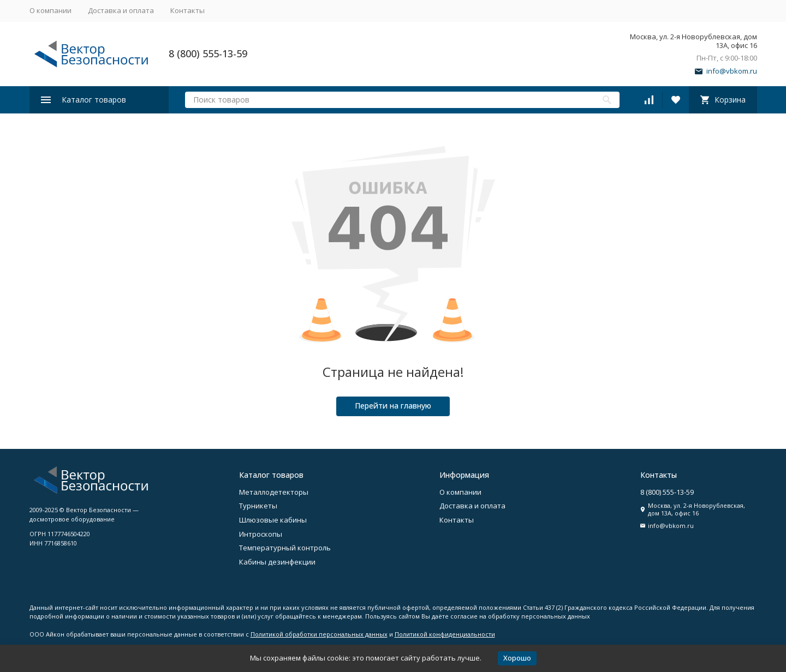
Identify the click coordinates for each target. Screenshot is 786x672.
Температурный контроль (285, 548)
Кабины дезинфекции (277, 562)
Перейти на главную (393, 406)
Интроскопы (261, 534)
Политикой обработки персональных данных (319, 634)
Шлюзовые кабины (273, 520)
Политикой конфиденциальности (445, 634)
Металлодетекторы (274, 492)
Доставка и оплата (121, 10)
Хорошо (517, 658)
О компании (50, 10)
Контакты (187, 10)
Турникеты (258, 506)
